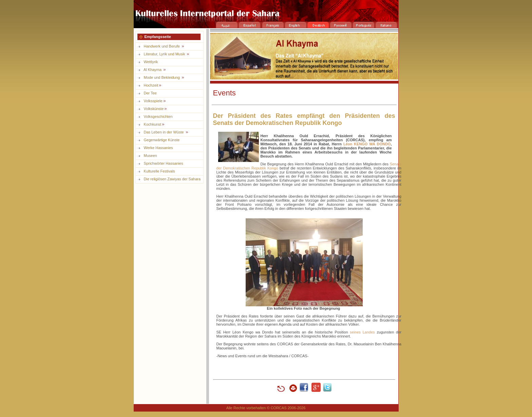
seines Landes (362, 332)
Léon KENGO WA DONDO (367, 144)
